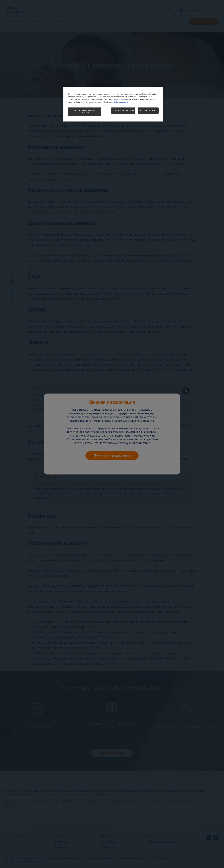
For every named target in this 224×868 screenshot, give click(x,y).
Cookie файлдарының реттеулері (84, 112)
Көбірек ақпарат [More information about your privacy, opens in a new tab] (121, 102)
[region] (113, 104)
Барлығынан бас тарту (123, 110)
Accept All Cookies (148, 110)
